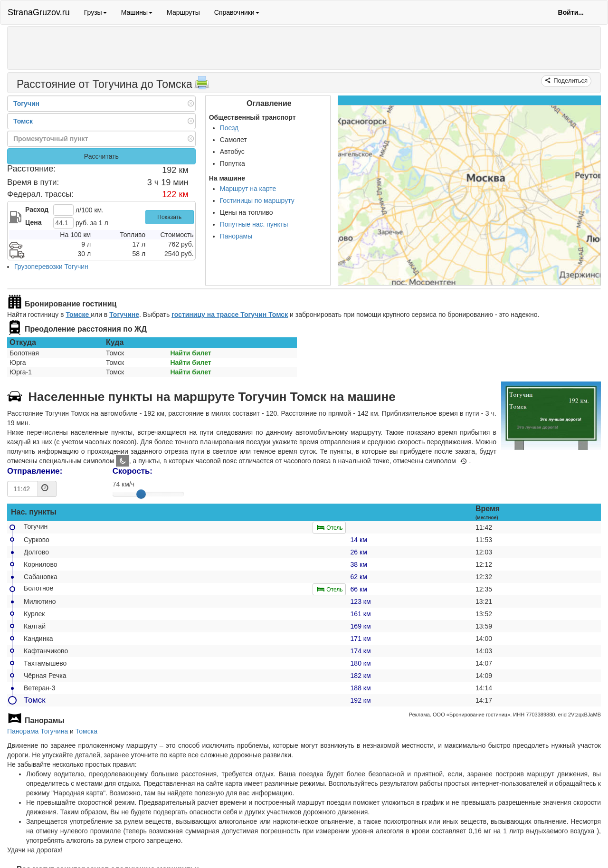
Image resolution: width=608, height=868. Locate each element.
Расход (37, 210)
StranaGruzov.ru (39, 12)
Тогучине (124, 315)
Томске (78, 315)
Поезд (229, 128)
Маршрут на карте (248, 189)
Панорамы (236, 236)
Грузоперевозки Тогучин (51, 267)
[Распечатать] (202, 86)
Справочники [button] (237, 12)
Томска (86, 731)
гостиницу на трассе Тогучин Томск (230, 315)
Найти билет (190, 353)
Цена (33, 222)
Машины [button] (137, 12)
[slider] (141, 494)
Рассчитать (101, 156)
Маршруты (183, 12)
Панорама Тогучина (38, 731)
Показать (169, 217)
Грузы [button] (95, 12)
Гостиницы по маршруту (257, 200)
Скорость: (133, 471)
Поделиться (570, 81)
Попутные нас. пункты (254, 224)
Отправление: (35, 471)
